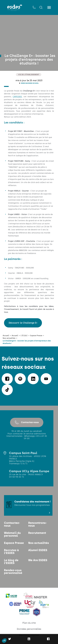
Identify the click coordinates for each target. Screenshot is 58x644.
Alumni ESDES (38, 552)
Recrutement (37, 534)
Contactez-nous (27, 422)
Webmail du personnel (13, 535)
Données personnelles (29, 632)
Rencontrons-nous (38, 525)
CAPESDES (17, 97)
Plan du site (29, 626)
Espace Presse (14, 544)
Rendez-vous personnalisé (13, 574)
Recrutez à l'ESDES (12, 553)
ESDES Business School (30, 83)
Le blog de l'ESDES (11, 564)
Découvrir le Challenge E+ (23, 323)
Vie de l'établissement (29, 75)
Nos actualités (39, 544)
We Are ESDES (38, 562)
